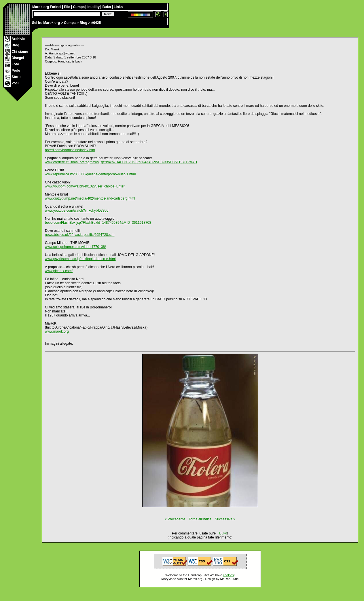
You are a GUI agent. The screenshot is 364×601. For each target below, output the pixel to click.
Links (118, 7)
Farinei (56, 7)
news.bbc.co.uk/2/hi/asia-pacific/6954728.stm (80, 235)
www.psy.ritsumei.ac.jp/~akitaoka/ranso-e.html (80, 259)
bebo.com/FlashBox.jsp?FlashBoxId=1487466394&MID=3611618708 (98, 223)
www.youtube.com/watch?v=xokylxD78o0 (77, 211)
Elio (68, 7)
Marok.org (52, 23)
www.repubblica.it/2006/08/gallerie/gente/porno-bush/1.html (90, 174)
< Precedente (175, 519)
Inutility (94, 7)
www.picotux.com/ (59, 271)
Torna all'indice (200, 519)
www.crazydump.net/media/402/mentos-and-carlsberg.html (90, 198)
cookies (228, 575)
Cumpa (70, 23)
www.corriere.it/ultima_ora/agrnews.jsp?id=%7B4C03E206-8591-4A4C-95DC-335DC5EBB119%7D (121, 162)
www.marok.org (57, 331)
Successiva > (225, 519)
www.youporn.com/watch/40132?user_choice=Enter (85, 186)
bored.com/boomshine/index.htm (70, 150)
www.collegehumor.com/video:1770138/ (75, 247)
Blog (83, 23)
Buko (107, 7)
